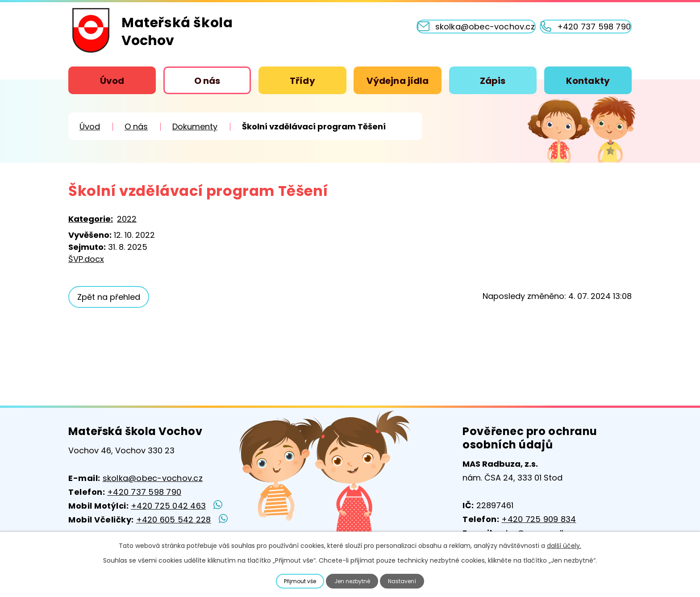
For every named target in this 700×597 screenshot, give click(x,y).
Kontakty (588, 81)
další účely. (564, 544)
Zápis (493, 81)
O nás (207, 81)
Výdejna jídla (398, 81)
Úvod (112, 81)
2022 (127, 219)
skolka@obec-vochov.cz (153, 478)
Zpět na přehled (113, 297)
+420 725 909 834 (539, 519)
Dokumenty (195, 126)
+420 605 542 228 (174, 520)
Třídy (302, 81)
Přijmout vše (295, 580)
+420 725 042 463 (168, 506)
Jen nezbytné (354, 580)
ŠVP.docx (86, 259)
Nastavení (408, 580)
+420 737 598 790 (144, 492)
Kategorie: (91, 219)
